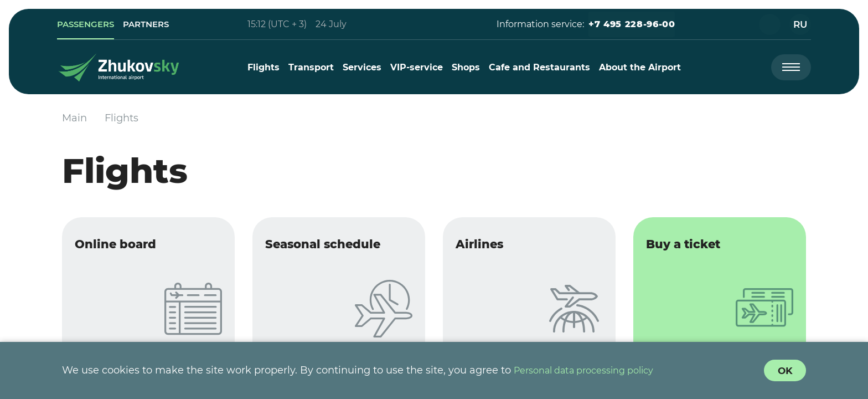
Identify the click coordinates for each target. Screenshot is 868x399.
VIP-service (419, 67)
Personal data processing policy (593, 370)
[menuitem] (266, 67)
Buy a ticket (693, 248)
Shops (469, 67)
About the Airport (643, 67)
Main (74, 118)
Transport (314, 67)
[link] (93, 24)
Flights (266, 67)
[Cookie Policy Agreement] (784, 370)
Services (365, 67)
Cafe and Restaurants (542, 67)
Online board (126, 248)
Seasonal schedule (336, 248)
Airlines (488, 248)
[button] (626, 24)
